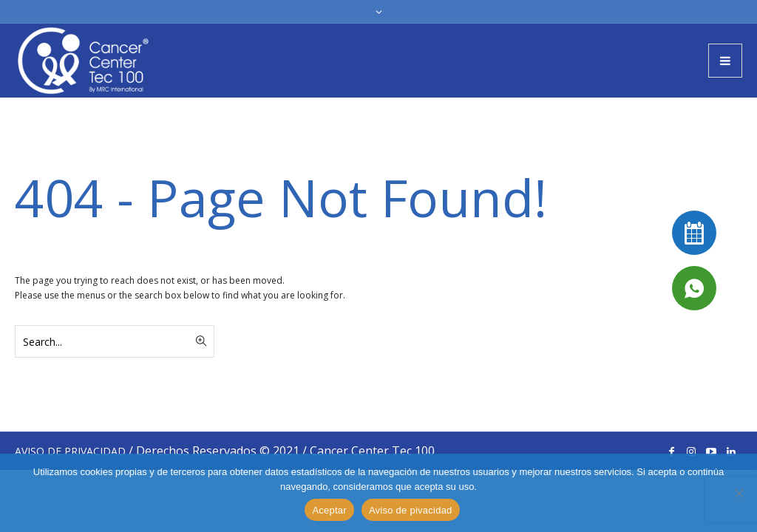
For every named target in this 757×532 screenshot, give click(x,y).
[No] (739, 493)
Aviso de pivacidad (411, 510)
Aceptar (329, 510)
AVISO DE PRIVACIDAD (70, 451)
